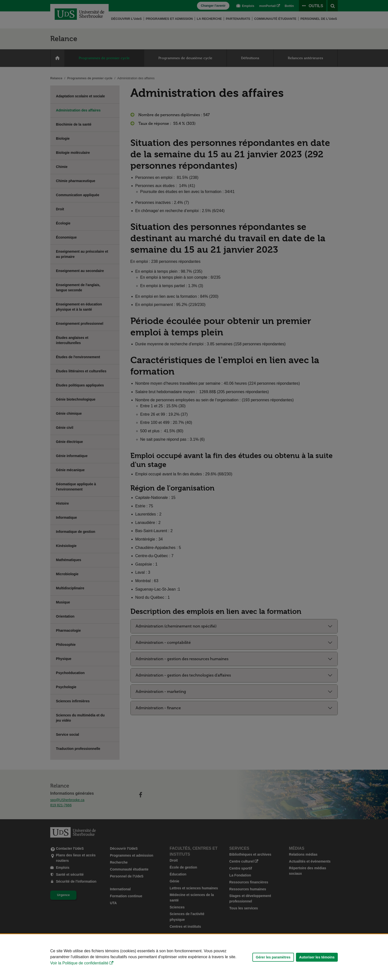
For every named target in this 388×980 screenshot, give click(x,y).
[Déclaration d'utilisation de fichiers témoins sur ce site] (194, 957)
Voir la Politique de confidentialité (79, 963)
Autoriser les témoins (317, 957)
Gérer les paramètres (273, 957)
